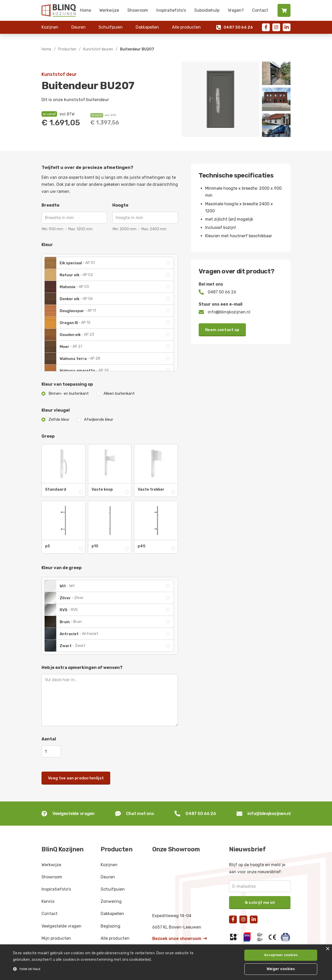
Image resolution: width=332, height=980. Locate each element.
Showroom (138, 10)
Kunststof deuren (98, 49)
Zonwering (111, 901)
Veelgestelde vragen (61, 926)
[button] (112, 969)
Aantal (49, 739)
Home (85, 10)
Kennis (48, 901)
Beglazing (110, 926)
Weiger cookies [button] (281, 969)
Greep (48, 436)
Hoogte (120, 205)
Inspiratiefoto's (171, 10)
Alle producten (186, 27)
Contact (260, 10)
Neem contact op (222, 330)
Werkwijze (109, 10)
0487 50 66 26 (235, 27)
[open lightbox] (220, 99)
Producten (67, 49)
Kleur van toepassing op (67, 384)
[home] (59, 10)
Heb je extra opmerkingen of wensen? (82, 667)
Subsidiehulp (207, 10)
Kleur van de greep (61, 568)
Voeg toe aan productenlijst (76, 778)
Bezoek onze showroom (180, 939)
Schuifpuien (111, 27)
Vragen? (236, 10)
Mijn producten (56, 938)
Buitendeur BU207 (137, 49)
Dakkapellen (147, 27)
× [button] (327, 949)
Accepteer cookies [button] (281, 955)
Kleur (47, 245)
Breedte (50, 205)
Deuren (78, 27)
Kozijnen (50, 27)
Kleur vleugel (56, 410)
